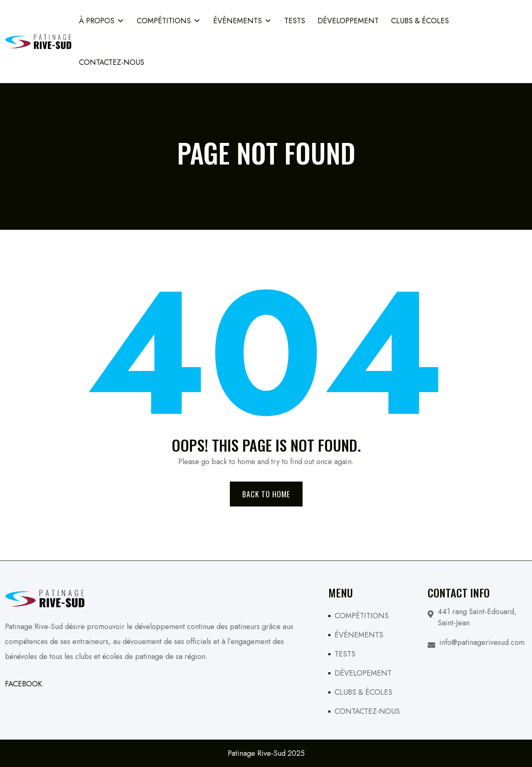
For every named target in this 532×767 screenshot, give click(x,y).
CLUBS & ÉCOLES (363, 692)
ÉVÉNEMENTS (359, 635)
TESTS (295, 21)
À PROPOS (102, 21)
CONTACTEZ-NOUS (367, 711)
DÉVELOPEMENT (363, 673)
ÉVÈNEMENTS (243, 21)
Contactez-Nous (112, 62)
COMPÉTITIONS (169, 21)
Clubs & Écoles (420, 21)
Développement (348, 21)
